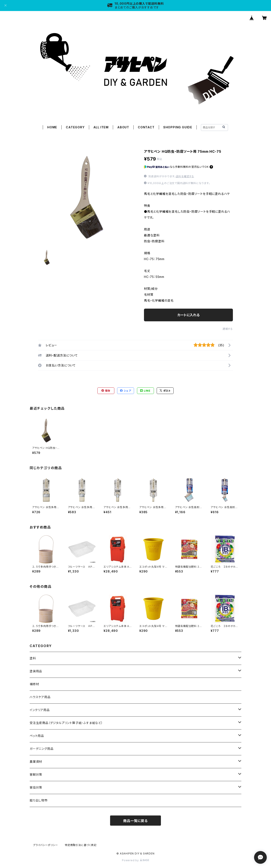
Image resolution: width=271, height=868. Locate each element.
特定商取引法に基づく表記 (81, 845)
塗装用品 (36, 671)
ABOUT (123, 127)
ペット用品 (37, 736)
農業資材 (36, 762)
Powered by (135, 860)
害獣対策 (36, 774)
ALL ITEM (101, 127)
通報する (228, 329)
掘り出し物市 (39, 800)
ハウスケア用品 (40, 697)
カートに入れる (189, 315)
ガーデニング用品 (41, 749)
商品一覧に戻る (135, 821)
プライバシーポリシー (46, 845)
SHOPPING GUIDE (178, 127)
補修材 (34, 684)
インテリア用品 (40, 710)
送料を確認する (185, 176)
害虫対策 (36, 787)
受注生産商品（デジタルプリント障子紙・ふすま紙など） (66, 723)
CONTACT (146, 127)
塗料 (33, 658)
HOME (52, 127)
